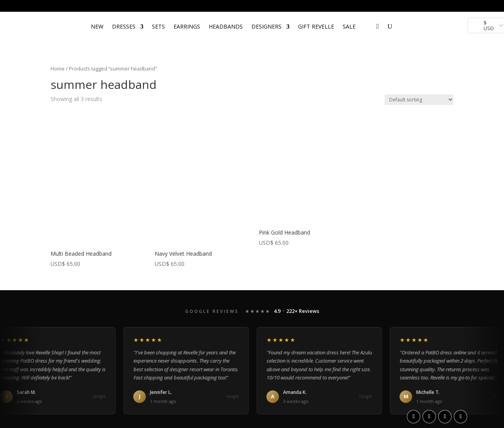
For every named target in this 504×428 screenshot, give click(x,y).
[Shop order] (419, 100)
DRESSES (124, 26)
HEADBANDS (226, 26)
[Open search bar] (368, 15)
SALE (349, 26)
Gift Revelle (316, 26)
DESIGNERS (266, 26)
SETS (158, 26)
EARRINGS (187, 26)
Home (58, 69)
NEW (97, 26)
